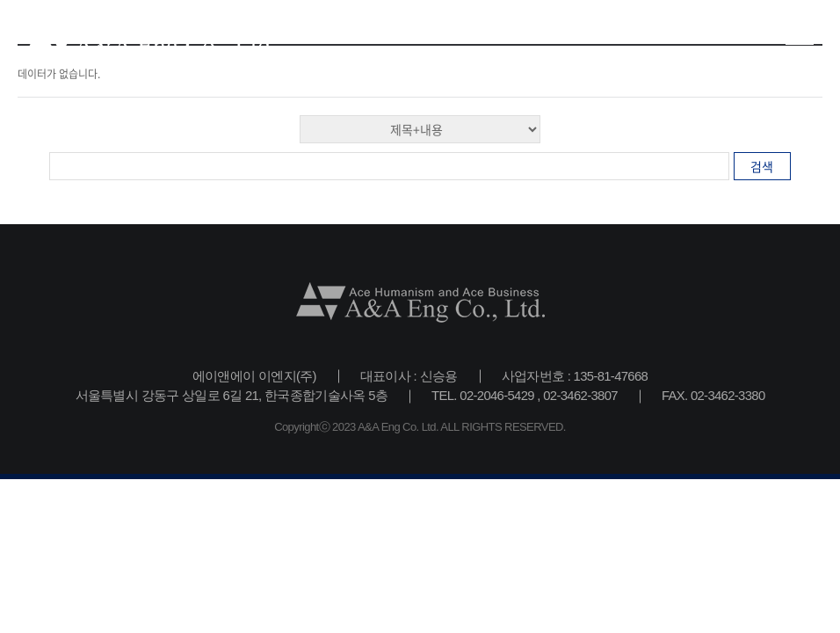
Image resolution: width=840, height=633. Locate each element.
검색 (762, 166)
